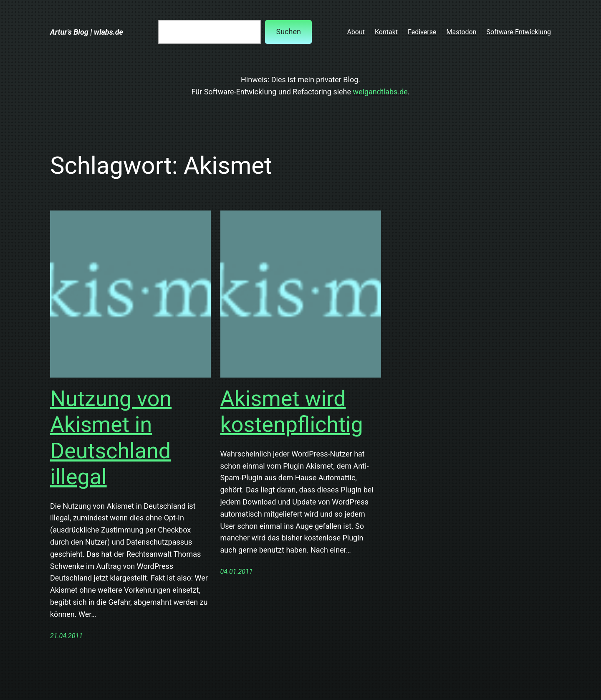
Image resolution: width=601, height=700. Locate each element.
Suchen (288, 32)
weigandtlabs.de (380, 92)
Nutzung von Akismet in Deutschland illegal (111, 438)
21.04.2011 (66, 636)
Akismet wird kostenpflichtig (292, 412)
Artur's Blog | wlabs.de (87, 32)
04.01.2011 (237, 572)
